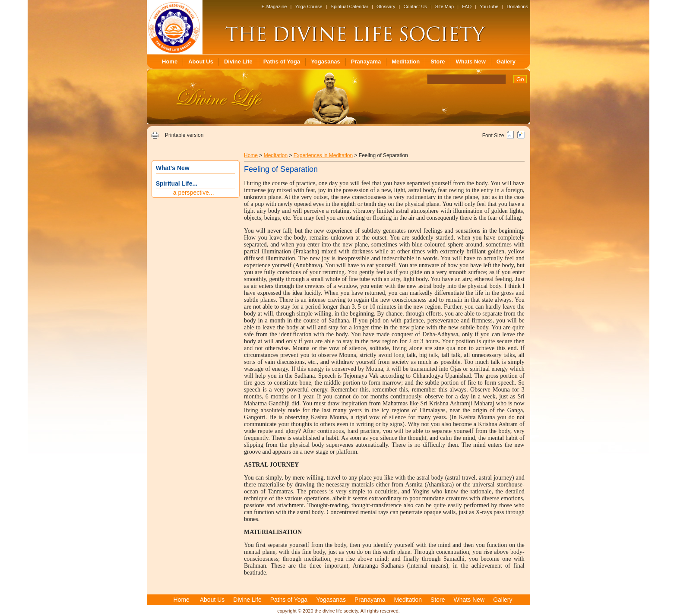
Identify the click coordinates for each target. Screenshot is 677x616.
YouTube (489, 6)
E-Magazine (274, 6)
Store (438, 62)
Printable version (184, 135)
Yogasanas (326, 62)
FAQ (467, 6)
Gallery (506, 62)
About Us (201, 62)
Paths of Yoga (282, 62)
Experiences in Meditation (323, 155)
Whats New (470, 62)
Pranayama (366, 62)
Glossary (386, 6)
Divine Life (238, 62)
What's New (173, 168)
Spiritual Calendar (350, 6)
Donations (517, 6)
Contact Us (415, 6)
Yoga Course (308, 6)
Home (170, 62)
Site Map (444, 6)
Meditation (406, 62)
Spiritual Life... (177, 183)
